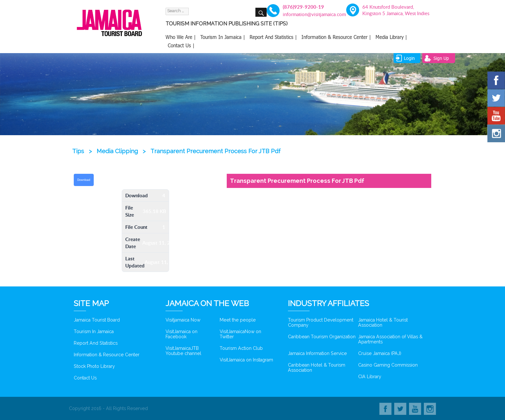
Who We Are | (181, 37)
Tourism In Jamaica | (223, 37)
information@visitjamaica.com (311, 14)
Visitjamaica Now (183, 320)
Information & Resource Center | (336, 37)
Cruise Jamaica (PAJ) (380, 353)
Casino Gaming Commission (388, 365)
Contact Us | (181, 45)
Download (84, 180)
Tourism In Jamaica (94, 331)
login (409, 58)
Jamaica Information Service (317, 353)
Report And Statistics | (273, 37)
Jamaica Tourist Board (97, 320)
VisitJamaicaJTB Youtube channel (183, 351)
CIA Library (370, 377)
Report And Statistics (96, 343)
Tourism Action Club (241, 348)
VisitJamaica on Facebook (181, 334)
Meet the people (238, 320)
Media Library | (391, 37)
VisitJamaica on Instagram (246, 360)
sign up (441, 58)
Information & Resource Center (107, 355)
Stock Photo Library (94, 366)
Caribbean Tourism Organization (322, 337)
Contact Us (85, 378)
